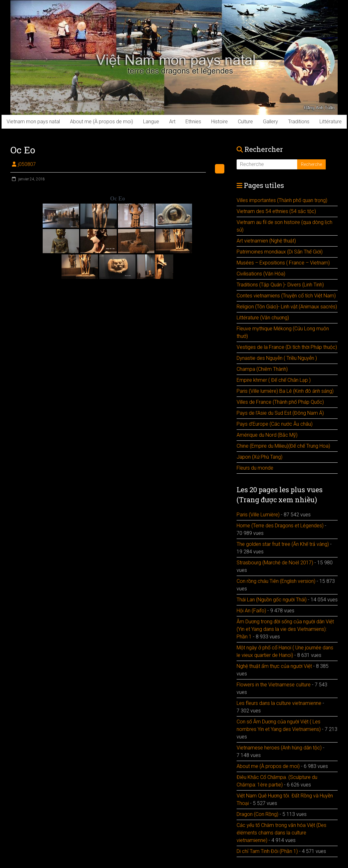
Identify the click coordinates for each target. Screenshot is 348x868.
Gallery (270, 122)
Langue (151, 122)
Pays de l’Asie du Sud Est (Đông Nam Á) (280, 413)
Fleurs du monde (255, 468)
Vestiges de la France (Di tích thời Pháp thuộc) (287, 347)
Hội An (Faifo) (251, 611)
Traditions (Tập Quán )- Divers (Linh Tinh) (280, 285)
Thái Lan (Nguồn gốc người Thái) (272, 600)
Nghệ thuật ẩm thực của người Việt (274, 666)
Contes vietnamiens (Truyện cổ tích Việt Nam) (286, 296)
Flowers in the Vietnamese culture (274, 685)
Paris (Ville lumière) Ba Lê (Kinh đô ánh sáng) (285, 391)
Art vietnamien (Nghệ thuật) (266, 241)
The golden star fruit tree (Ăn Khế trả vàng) (283, 544)
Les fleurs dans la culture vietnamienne (279, 703)
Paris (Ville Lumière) (258, 515)
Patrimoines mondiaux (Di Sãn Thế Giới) (280, 252)
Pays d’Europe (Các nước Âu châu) (275, 424)
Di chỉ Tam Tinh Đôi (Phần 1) (267, 851)
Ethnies (193, 122)
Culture (245, 122)
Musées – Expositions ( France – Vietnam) (283, 263)
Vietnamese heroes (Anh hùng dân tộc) (279, 748)
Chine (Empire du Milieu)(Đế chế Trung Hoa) (283, 446)
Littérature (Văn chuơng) (263, 318)
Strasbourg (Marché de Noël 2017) (275, 563)
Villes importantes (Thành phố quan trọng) (282, 200)
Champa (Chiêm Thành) (262, 369)
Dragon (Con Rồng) (257, 814)
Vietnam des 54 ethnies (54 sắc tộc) (276, 211)
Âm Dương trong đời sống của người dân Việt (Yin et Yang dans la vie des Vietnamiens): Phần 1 (285, 629)
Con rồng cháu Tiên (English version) (276, 581)
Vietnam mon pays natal (33, 122)
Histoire (220, 122)
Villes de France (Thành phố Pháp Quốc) (280, 402)
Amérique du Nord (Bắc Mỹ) (267, 435)
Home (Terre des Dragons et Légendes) (280, 526)
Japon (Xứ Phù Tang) (260, 457)
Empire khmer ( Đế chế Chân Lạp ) (274, 380)
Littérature (331, 122)
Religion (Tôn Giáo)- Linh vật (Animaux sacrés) (287, 307)
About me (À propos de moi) (102, 122)
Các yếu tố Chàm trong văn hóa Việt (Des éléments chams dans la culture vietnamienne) (281, 833)
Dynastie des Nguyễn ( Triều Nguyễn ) (277, 358)
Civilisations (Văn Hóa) (261, 274)
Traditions (299, 122)
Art (172, 122)
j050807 (27, 164)
